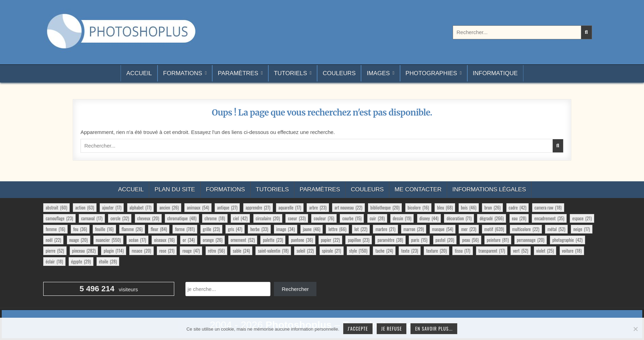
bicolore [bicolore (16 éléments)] (418, 207)
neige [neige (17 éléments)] (581, 229)
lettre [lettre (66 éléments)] (337, 229)
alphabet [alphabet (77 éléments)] (141, 207)
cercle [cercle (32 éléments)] (120, 218)
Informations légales (489, 189)
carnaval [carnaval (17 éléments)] (92, 218)
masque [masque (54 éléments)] (443, 229)
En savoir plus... (434, 329)
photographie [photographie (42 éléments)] (568, 240)
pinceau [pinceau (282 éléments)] (84, 251)
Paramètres (238, 73)
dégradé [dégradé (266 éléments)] (492, 218)
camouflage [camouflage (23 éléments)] (59, 218)
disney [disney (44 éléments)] (429, 218)
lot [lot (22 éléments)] (361, 229)
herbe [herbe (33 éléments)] (259, 229)
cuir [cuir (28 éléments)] (377, 218)
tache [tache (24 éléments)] (384, 251)
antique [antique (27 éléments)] (227, 207)
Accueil (139, 73)
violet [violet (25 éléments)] (545, 251)
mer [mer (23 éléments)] (469, 229)
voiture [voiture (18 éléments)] (572, 251)
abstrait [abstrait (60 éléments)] (56, 207)
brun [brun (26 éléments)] (492, 207)
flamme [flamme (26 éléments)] (132, 229)
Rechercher (295, 289)
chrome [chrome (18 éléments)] (215, 218)
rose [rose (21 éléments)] (167, 251)
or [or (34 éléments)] (189, 240)
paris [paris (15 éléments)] (419, 240)
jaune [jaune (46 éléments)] (312, 229)
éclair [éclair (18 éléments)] (54, 261)
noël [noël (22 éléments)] (53, 240)
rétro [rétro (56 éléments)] (216, 251)
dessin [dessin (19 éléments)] (402, 218)
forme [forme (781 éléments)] (185, 229)
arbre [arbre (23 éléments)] (318, 207)
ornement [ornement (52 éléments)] (243, 240)
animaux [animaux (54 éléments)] (198, 207)
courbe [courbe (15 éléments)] (352, 218)
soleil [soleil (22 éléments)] (305, 251)
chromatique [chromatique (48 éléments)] (182, 218)
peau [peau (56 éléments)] (470, 240)
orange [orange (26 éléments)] (213, 240)
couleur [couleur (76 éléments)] (324, 218)
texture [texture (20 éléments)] (436, 251)
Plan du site (175, 189)
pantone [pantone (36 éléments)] (302, 240)
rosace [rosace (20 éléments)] (141, 251)
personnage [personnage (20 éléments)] (531, 240)
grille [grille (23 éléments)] (211, 229)
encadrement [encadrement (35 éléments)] (549, 218)
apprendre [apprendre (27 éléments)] (258, 207)
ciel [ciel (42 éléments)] (240, 218)
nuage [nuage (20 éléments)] (79, 240)
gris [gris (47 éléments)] (235, 229)
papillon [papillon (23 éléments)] (359, 240)
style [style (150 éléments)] (358, 251)
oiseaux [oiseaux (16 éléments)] (164, 240)
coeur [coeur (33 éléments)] (297, 218)
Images (378, 73)
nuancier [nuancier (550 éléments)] (108, 240)
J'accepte (358, 329)
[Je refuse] (635, 329)
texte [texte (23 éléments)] (410, 251)
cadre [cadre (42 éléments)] (518, 207)
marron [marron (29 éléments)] (414, 229)
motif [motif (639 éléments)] (494, 229)
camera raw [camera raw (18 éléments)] (548, 207)
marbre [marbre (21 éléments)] (385, 229)
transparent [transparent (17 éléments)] (492, 251)
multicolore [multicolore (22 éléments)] (526, 229)
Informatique (495, 73)
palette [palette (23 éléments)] (273, 240)
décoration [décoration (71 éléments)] (459, 218)
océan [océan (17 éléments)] (137, 240)
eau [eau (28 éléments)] (519, 218)
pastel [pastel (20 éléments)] (445, 240)
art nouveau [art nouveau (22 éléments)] (348, 207)
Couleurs (339, 73)
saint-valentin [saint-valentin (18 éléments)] (273, 251)
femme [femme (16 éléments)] (55, 229)
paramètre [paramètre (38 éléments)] (390, 240)
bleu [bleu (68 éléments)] (445, 207)
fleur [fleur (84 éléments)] (159, 229)
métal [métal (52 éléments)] (556, 229)
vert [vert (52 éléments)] (520, 251)
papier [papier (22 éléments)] (330, 240)
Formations (183, 73)
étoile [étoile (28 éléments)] (108, 261)
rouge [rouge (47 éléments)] (191, 251)
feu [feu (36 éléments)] (80, 229)
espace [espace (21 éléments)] (582, 218)
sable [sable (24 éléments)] (241, 251)
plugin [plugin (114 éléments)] (113, 251)
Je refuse (392, 329)
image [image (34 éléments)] (286, 229)
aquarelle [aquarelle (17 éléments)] (290, 207)
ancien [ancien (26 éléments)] (169, 207)
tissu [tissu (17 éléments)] (462, 251)
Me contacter (418, 189)
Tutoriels (290, 73)
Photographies (431, 73)
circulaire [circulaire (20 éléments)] (268, 218)
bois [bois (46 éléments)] (469, 207)
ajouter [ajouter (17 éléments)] (112, 207)
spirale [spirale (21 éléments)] (332, 251)
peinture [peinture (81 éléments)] (498, 240)
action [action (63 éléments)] (85, 207)
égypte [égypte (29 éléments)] (81, 261)
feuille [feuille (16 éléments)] (104, 229)
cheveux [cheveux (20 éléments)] (148, 218)
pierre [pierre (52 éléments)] (55, 251)
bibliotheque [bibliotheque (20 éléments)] (385, 207)
